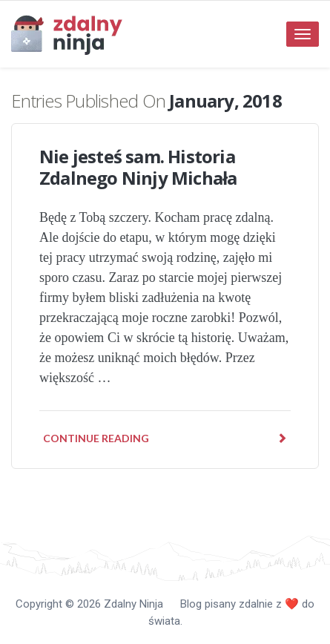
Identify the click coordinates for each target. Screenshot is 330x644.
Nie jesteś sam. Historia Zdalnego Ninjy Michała (138, 167)
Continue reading (165, 438)
